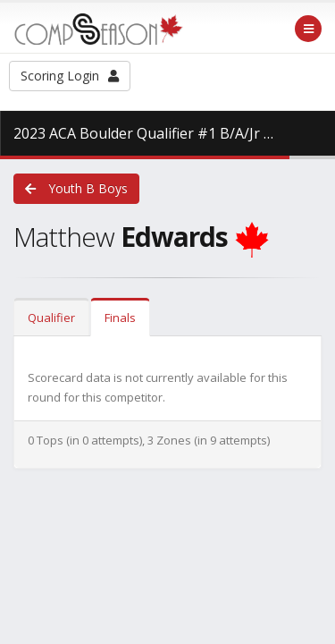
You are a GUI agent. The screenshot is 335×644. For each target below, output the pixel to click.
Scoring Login (70, 76)
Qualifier (51, 318)
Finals (120, 318)
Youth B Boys (76, 188)
